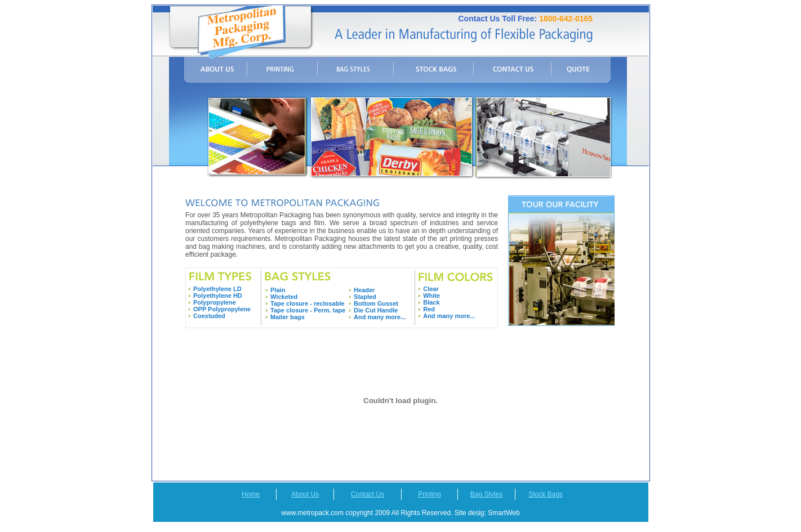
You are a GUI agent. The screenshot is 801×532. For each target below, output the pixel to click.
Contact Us (368, 494)
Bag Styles (486, 494)
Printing (430, 494)
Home (251, 494)
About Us (305, 494)
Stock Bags (546, 494)
